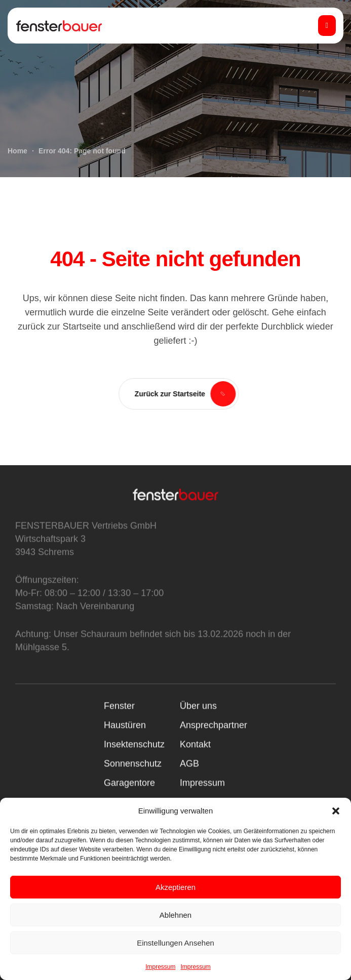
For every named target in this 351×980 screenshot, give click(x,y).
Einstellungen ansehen (175, 943)
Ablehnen (175, 915)
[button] (336, 811)
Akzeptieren (175, 887)
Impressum (160, 967)
